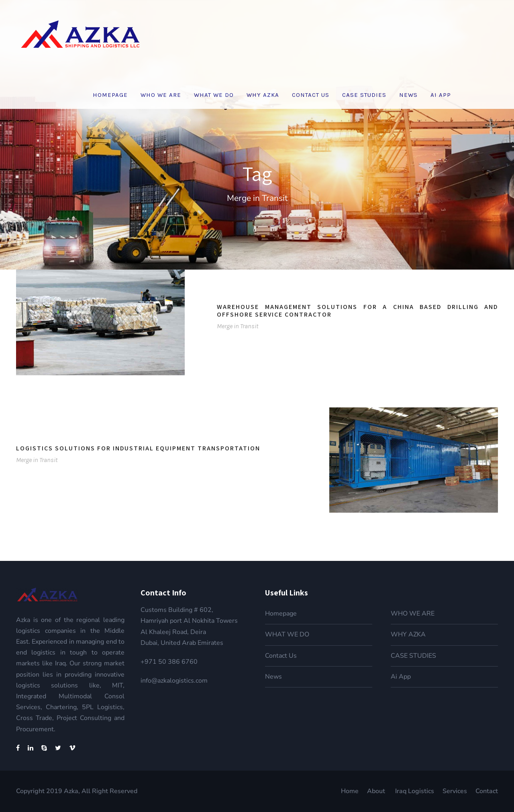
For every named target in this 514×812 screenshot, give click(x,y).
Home (350, 791)
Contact (487, 791)
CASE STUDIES (364, 95)
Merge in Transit (238, 326)
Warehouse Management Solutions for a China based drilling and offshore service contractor (357, 311)
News (408, 95)
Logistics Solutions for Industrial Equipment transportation (138, 448)
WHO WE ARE (161, 95)
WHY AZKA (263, 95)
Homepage (110, 95)
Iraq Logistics (415, 791)
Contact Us (311, 95)
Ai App (441, 95)
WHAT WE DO (214, 95)
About (377, 791)
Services (455, 791)
